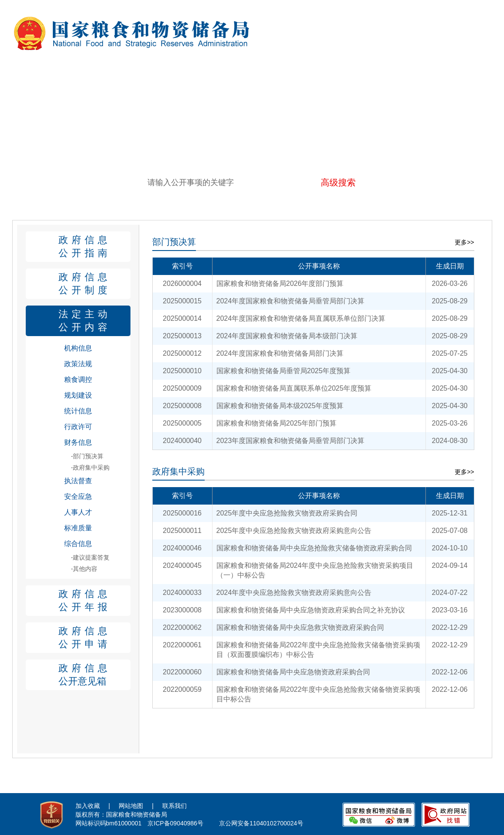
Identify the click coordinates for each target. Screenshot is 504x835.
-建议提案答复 (91, 557)
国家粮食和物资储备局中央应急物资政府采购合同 (293, 672)
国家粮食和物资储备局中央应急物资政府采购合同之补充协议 (311, 610)
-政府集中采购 (91, 467)
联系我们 (175, 806)
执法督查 (78, 481)
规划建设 (78, 395)
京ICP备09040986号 (175, 823)
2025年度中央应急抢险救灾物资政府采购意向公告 (294, 531)
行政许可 (78, 427)
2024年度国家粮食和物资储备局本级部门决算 (287, 336)
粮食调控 (78, 380)
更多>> (464, 242)
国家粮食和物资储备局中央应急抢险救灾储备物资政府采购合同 (314, 548)
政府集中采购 (178, 471)
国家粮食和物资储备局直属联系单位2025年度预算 (294, 388)
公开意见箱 (94, 674)
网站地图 (131, 806)
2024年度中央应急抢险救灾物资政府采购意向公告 (294, 593)
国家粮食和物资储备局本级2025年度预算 (280, 406)
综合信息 (78, 544)
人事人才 (78, 512)
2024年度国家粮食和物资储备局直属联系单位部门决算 (301, 318)
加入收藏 (88, 806)
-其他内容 (84, 569)
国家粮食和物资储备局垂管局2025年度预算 (284, 371)
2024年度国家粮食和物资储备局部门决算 (280, 353)
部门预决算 (174, 242)
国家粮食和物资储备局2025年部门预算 (277, 423)
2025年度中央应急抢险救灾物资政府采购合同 (287, 513)
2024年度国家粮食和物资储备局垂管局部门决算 (291, 301)
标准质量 (78, 528)
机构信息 (78, 348)
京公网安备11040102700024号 (261, 823)
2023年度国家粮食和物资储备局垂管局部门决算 (291, 441)
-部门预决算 (87, 456)
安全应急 (78, 497)
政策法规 (78, 364)
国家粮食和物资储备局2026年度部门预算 (280, 283)
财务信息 (78, 442)
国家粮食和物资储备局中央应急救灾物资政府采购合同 (300, 627)
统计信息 (78, 411)
